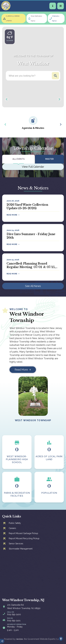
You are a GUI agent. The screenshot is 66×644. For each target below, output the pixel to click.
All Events (18, 159)
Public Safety (15, 523)
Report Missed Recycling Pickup (24, 538)
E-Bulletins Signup (56, 18)
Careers (12, 528)
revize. (20, 639)
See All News (33, 286)
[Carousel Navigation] (33, 99)
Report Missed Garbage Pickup (23, 533)
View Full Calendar (33, 167)
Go (55, 76)
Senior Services (16, 544)
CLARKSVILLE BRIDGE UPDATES (13, 18)
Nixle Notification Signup (36, 18)
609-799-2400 (14, 614)
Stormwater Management (21, 549)
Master (49, 159)
